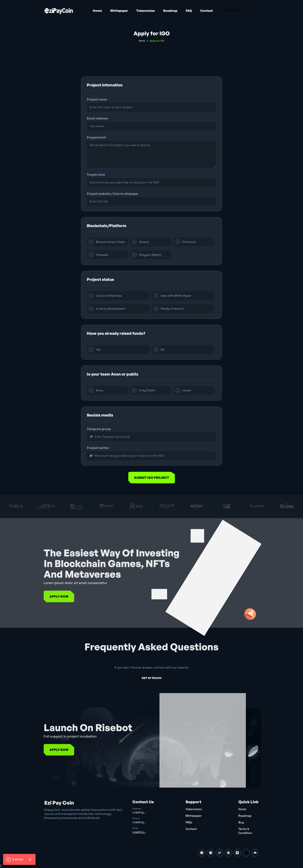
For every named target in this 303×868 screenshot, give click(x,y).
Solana (144, 242)
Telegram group (99, 429)
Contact (206, 11)
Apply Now (59, 607)
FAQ (189, 11)
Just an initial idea (109, 296)
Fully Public (147, 390)
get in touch (152, 678)
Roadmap (170, 11)
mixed (187, 390)
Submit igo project (152, 478)
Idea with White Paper (176, 296)
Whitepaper (119, 11)
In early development (111, 309)
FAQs (189, 822)
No (163, 350)
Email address (97, 118)
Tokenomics (146, 11)
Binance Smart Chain (111, 242)
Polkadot (102, 255)
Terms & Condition (245, 831)
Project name (97, 99)
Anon (100, 390)
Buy (241, 822)
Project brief (96, 137)
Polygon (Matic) (150, 255)
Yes (98, 350)
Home (97, 11)
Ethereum (189, 242)
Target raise (96, 175)
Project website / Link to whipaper (113, 194)
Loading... (139, 812)
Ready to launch (172, 309)
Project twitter (98, 448)
